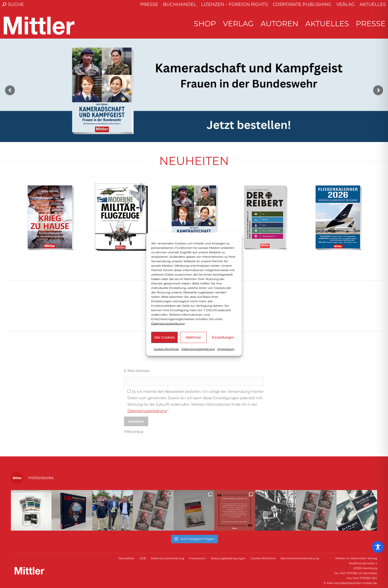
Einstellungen (223, 337)
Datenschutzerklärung (168, 323)
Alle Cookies (164, 337)
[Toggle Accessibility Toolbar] (378, 547)
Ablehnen (193, 337)
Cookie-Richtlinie (166, 349)
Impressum (226, 349)
